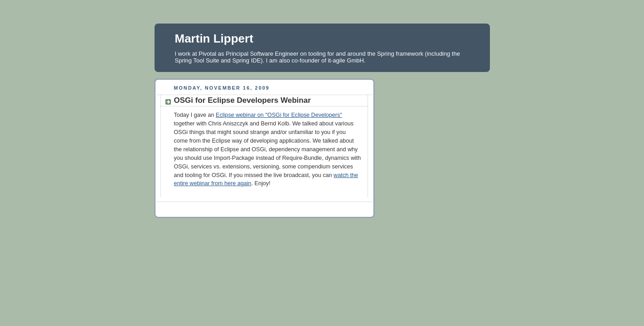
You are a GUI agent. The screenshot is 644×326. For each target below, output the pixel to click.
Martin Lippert (214, 38)
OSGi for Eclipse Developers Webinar (242, 100)
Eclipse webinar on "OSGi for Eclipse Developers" (279, 115)
